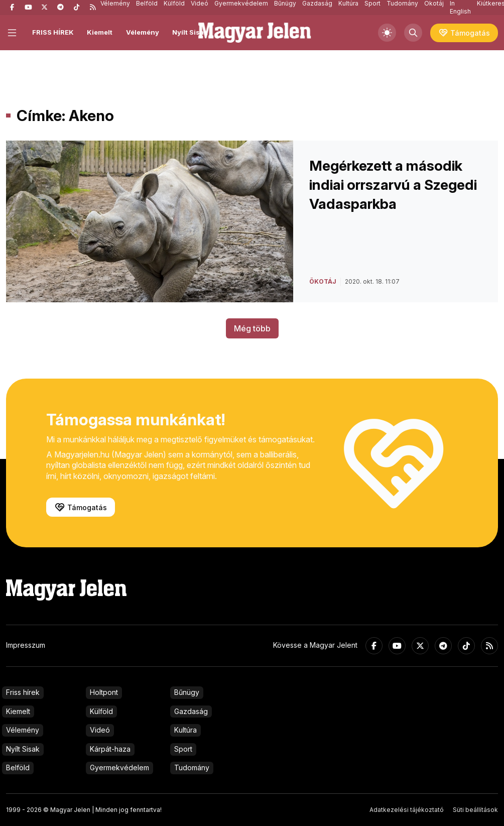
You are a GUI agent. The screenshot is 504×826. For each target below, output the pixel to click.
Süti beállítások (475, 810)
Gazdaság (191, 711)
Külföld (101, 711)
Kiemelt (100, 32)
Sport (183, 749)
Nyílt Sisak (190, 32)
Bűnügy (187, 692)
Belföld (18, 768)
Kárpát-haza (110, 749)
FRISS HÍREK (53, 32)
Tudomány (192, 768)
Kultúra (185, 730)
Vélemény (143, 32)
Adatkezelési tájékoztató (407, 810)
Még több (252, 328)
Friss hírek (23, 692)
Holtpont (104, 692)
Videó (100, 730)
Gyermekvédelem (119, 768)
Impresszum (26, 645)
